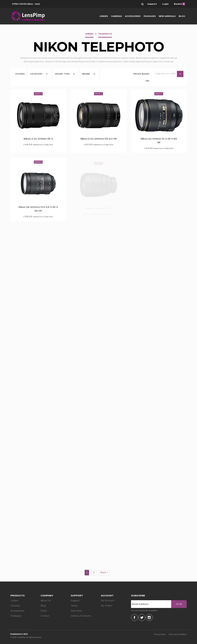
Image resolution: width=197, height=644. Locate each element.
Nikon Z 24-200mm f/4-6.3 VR (99, 139)
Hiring (74, 606)
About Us (46, 601)
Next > (104, 572)
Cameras (117, 16)
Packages (150, 16)
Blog (182, 16)
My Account (107, 601)
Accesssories (17, 611)
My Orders (107, 606)
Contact (45, 616)
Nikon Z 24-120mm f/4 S (38, 139)
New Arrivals (167, 16)
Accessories (133, 16)
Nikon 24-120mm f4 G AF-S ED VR (159, 142)
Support (75, 601)
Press (44, 611)
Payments (76, 611)
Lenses (104, 16)
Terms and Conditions (178, 634)
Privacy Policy (160, 634)
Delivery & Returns (81, 616)
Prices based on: (141, 77)
